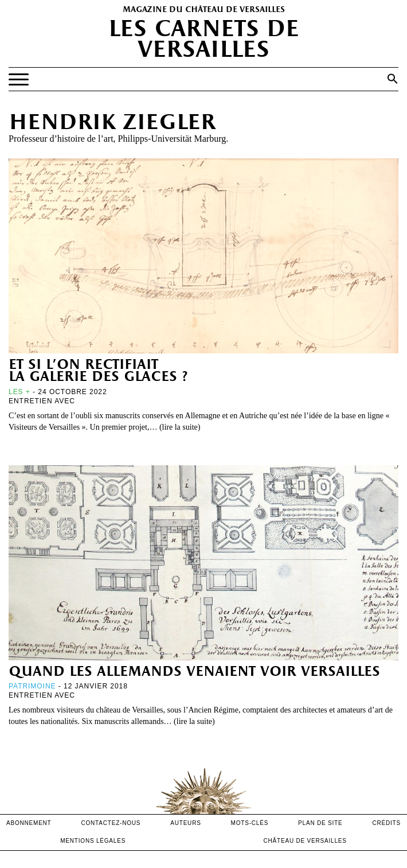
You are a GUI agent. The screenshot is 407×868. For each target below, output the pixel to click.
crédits (386, 823)
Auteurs (185, 823)
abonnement (29, 823)
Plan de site (320, 823)
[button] (393, 79)
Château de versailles (305, 841)
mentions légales (93, 841)
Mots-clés (250, 823)
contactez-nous (111, 823)
